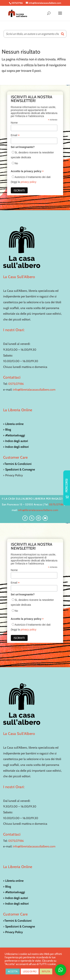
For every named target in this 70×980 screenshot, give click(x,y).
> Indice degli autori (16, 441)
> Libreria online (13, 424)
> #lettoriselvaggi (14, 435)
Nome (14, 123)
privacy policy (28, 182)
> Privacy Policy (13, 932)
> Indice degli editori (16, 447)
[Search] (63, 34)
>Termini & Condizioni (17, 464)
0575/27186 (16, 384)
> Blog (7, 430)
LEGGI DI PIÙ (30, 971)
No (16, 163)
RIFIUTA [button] (46, 971)
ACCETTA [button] (13, 971)
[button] (61, 970)
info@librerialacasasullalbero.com (34, 390)
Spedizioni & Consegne (20, 469)
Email (15, 135)
